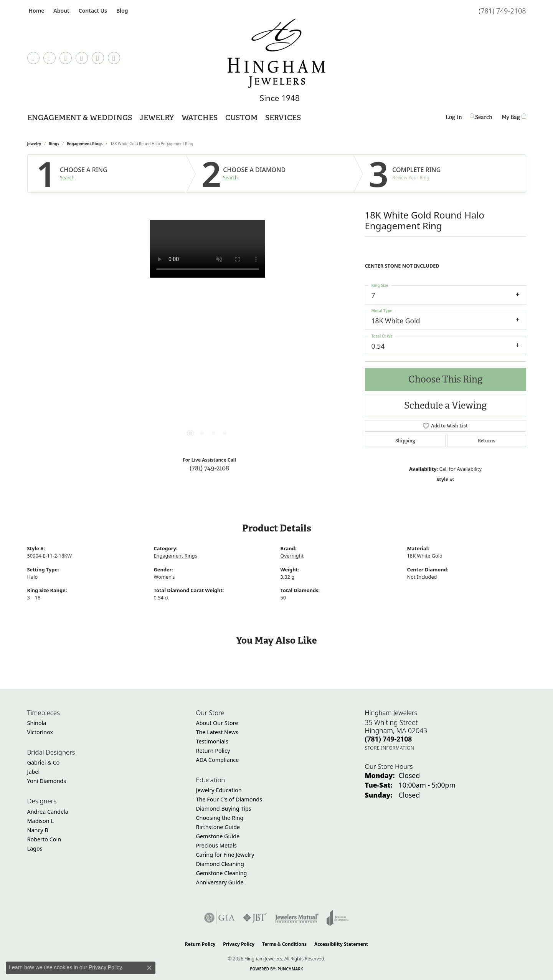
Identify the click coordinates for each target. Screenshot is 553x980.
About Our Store (217, 723)
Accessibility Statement (341, 944)
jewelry (34, 144)
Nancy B (38, 830)
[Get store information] (390, 748)
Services (283, 118)
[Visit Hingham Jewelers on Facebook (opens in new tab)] (33, 58)
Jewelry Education (219, 790)
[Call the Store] (389, 739)
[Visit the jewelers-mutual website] (297, 918)
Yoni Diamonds (47, 781)
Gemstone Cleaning (222, 873)
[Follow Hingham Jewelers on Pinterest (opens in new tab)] (82, 58)
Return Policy (213, 751)
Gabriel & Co (44, 762)
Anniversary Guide (220, 882)
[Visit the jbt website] (255, 918)
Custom (241, 118)
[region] (208, 335)
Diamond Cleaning (220, 864)
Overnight (292, 556)
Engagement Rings (85, 144)
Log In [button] (454, 118)
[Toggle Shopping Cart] (514, 117)
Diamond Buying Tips (224, 809)
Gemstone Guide (218, 836)
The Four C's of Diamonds (229, 799)
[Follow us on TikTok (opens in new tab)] (50, 58)
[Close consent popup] (149, 968)
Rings (54, 144)
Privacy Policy (239, 944)
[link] (36, 11)
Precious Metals (216, 845)
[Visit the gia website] (220, 918)
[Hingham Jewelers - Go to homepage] (276, 60)
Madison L (40, 821)
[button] (60, 11)
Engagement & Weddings (80, 118)
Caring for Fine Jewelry (225, 855)
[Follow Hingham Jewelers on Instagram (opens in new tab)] (66, 58)
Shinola (37, 723)
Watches (200, 118)
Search (67, 178)
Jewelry (157, 118)
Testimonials (212, 741)
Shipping (405, 441)
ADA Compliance (218, 760)
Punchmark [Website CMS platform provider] (290, 969)
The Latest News (217, 732)
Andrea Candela (48, 812)
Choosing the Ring (220, 818)
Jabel (34, 772)
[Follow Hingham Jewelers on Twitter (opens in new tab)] (98, 58)
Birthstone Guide (218, 827)
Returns (487, 441)
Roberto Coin (44, 839)
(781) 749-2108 (209, 468)
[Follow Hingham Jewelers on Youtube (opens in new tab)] (114, 58)
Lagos (35, 848)
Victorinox (40, 732)
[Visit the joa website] (338, 918)
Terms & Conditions (284, 944)
